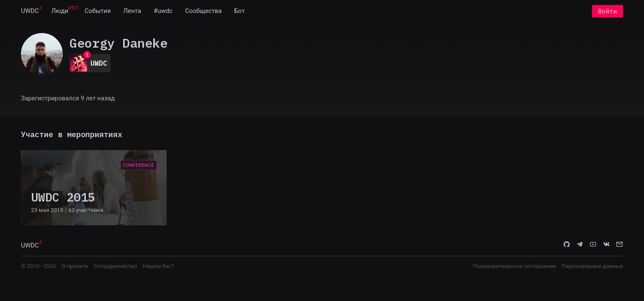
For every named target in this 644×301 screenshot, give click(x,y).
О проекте (75, 267)
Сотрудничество (116, 267)
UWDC (30, 12)
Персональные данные (592, 267)
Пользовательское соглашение (514, 267)
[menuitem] (30, 12)
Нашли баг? (158, 267)
